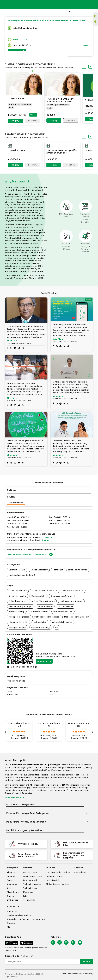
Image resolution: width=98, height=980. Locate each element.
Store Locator (77, 71)
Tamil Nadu (47, 537)
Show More (12, 341)
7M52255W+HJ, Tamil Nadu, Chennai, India (30, 555)
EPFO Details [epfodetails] (13, 900)
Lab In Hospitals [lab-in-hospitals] (53, 880)
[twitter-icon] (60, 942)
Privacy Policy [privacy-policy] (87, 974)
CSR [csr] (9, 888)
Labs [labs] (25, 896)
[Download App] (11, 943)
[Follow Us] (53, 942)
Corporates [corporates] (12, 884)
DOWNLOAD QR (44, 661)
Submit (87, 962)
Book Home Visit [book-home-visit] (30, 880)
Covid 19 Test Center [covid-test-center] (33, 876)
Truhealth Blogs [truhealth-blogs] (30, 888)
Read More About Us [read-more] (15, 798)
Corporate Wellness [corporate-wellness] (55, 876)
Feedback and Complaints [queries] (19, 915)
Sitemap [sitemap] (11, 923)
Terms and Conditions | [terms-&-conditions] (72, 974)
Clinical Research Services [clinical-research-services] (57, 884)
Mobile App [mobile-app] (28, 892)
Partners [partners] (11, 880)
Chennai (45, 540)
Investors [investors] (11, 876)
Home (66, 71)
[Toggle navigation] (37, 33)
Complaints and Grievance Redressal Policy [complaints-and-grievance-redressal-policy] (26, 919)
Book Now (33, 121)
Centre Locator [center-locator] (30, 872)
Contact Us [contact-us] (12, 911)
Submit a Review (16, 502)
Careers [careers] (11, 896)
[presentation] (84, 137)
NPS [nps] (9, 927)
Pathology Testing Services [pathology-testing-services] (58, 872)
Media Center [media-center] (13, 892)
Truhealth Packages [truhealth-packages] (32, 884)
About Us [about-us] (11, 872)
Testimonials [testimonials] (29, 900)
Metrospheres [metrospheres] (80, 872)
